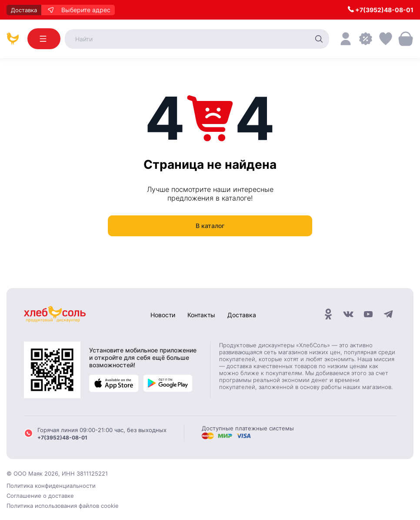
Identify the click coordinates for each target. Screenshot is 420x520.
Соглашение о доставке (40, 496)
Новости (163, 315)
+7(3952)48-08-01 (381, 10)
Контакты (201, 315)
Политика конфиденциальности (51, 486)
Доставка (242, 315)
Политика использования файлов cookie (63, 506)
